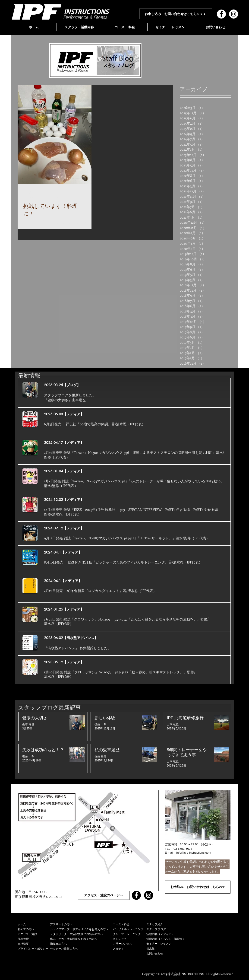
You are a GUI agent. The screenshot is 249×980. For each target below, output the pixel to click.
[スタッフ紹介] (168, 924)
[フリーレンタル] (130, 944)
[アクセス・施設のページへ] (104, 895)
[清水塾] (168, 949)
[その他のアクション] (85, 195)
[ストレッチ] (130, 939)
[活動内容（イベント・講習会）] (168, 939)
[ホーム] (34, 924)
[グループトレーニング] (130, 934)
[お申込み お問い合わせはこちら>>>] (198, 887)
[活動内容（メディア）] (168, 934)
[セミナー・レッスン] (168, 944)
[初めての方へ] (34, 929)
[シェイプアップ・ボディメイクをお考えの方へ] (81, 929)
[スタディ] (130, 949)
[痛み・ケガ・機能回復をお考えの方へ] (81, 939)
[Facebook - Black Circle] (136, 895)
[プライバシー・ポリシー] (34, 949)
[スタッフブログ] (168, 929)
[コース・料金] (130, 924)
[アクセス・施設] (34, 934)
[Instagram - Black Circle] (149, 895)
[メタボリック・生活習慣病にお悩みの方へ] (81, 934)
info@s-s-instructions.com (194, 853)
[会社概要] (34, 944)
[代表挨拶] (34, 939)
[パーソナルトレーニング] (130, 929)
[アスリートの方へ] (81, 924)
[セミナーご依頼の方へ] (81, 949)
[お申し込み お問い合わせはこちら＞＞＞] (176, 14)
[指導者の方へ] (81, 944)
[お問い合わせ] (168, 954)
